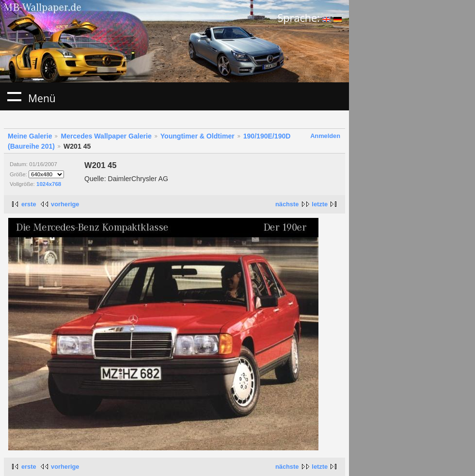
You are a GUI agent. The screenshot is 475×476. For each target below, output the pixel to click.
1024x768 (49, 184)
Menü (14, 96)
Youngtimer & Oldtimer (198, 136)
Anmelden (325, 136)
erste (29, 204)
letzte (320, 204)
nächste (287, 204)
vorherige (65, 204)
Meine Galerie (30, 136)
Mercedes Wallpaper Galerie (106, 136)
